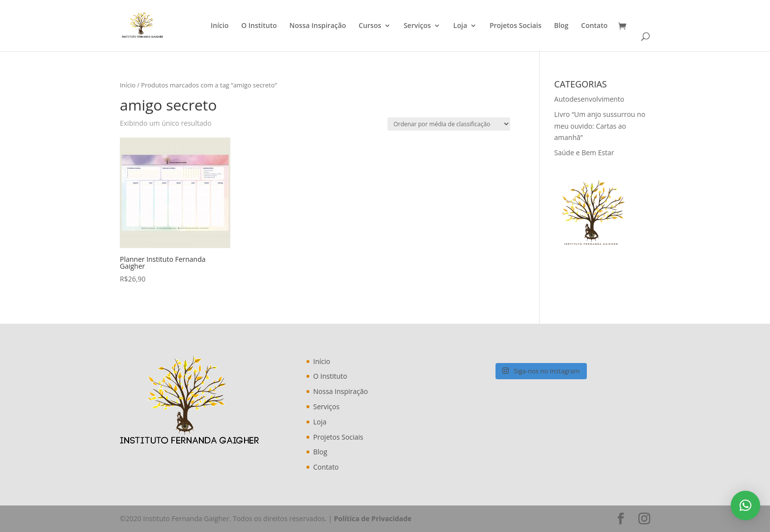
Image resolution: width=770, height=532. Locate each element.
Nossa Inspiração (317, 26)
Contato (594, 26)
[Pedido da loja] (449, 124)
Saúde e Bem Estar (584, 153)
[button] (745, 505)
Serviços (417, 26)
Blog (561, 26)
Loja (460, 26)
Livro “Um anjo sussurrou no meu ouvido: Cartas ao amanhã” (600, 126)
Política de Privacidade (373, 518)
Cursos (370, 26)
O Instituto (259, 26)
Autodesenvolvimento (590, 99)
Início (220, 26)
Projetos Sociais (516, 26)
